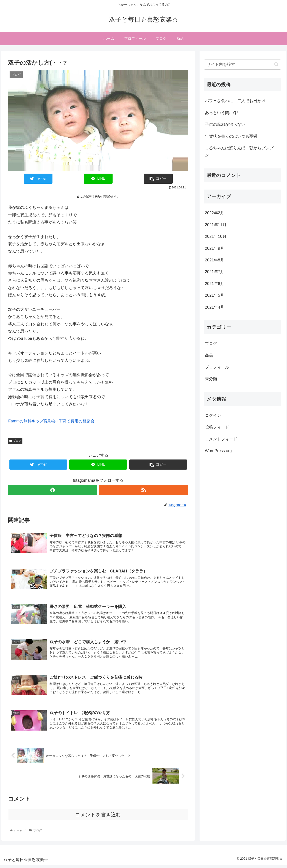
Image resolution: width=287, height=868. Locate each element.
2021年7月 (215, 272)
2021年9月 (215, 248)
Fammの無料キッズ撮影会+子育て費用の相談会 (51, 421)
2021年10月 (216, 236)
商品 (209, 356)
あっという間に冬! (222, 113)
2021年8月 (215, 260)
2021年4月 (215, 307)
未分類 (211, 379)
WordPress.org (218, 451)
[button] (276, 64)
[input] (243, 65)
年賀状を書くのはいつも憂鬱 (231, 136)
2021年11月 (216, 225)
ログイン (213, 415)
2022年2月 (215, 213)
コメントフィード (221, 439)
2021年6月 (215, 284)
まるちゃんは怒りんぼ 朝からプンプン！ (239, 152)
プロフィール (217, 367)
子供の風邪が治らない (227, 124)
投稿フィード (217, 427)
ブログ (15, 441)
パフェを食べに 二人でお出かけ (235, 101)
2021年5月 (215, 295)
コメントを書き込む (98, 818)
